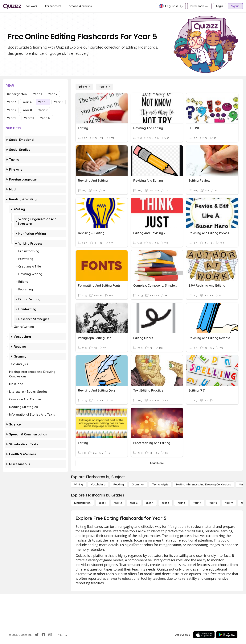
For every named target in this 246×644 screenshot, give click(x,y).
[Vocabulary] (98, 484)
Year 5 (43, 102)
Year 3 (12, 102)
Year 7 (12, 110)
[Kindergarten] (82, 503)
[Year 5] (105, 87)
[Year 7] (197, 503)
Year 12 (45, 118)
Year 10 (12, 118)
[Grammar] (138, 484)
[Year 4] (150, 503)
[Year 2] (118, 503)
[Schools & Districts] (80, 6)
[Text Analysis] (160, 484)
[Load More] (157, 463)
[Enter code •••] (199, 6)
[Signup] (235, 6)
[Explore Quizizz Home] (12, 6)
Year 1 (37, 94)
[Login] (220, 6)
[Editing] (84, 87)
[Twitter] (37, 635)
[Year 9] (229, 503)
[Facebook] (43, 635)
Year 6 (59, 102)
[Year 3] (134, 503)
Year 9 (43, 110)
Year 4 (27, 102)
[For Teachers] (53, 6)
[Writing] (79, 484)
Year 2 (53, 94)
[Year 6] (181, 503)
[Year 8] (213, 503)
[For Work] (32, 6)
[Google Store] (227, 635)
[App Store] (204, 635)
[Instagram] (50, 635)
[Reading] (119, 484)
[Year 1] (102, 503)
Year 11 (29, 118)
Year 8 (27, 110)
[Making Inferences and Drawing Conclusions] (204, 484)
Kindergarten (17, 94)
